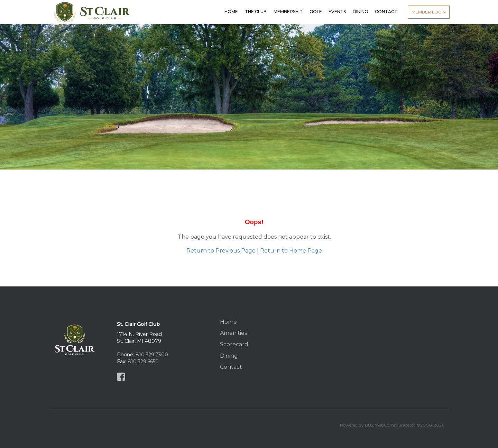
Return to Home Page (291, 251)
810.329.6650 (143, 362)
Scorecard (234, 344)
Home (228, 322)
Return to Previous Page (221, 251)
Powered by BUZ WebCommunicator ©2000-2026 (392, 425)
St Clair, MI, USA (386, 340)
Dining (229, 356)
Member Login (429, 12)
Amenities (233, 333)
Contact (231, 367)
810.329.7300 (152, 355)
